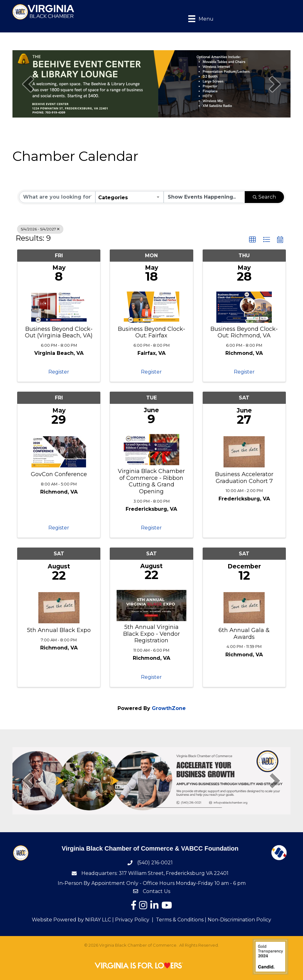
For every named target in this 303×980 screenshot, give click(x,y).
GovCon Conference (59, 474)
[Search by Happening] (204, 197)
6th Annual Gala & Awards (244, 634)
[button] (252, 240)
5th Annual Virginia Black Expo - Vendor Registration (151, 634)
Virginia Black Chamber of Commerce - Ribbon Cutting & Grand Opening (151, 481)
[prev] (28, 84)
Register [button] (59, 372)
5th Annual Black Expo (59, 630)
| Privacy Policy (130, 920)
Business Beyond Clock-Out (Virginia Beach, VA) (59, 333)
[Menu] (196, 18)
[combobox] (130, 197)
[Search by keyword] (57, 197)
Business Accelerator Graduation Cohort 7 (244, 478)
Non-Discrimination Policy (239, 920)
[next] (275, 84)
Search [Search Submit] (264, 197)
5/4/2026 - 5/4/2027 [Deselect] (40, 229)
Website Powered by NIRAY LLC (71, 920)
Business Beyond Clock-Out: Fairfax (151, 333)
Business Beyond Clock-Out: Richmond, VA (244, 333)
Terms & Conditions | (181, 920)
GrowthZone (169, 708)
